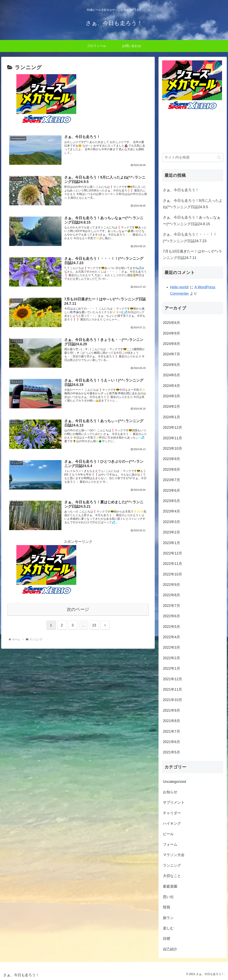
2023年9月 (171, 459)
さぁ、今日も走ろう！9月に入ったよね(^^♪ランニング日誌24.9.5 (193, 204)
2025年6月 (171, 323)
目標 (167, 939)
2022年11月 (172, 564)
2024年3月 (171, 396)
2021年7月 (171, 731)
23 (94, 626)
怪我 (167, 907)
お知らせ (170, 792)
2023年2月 (171, 532)
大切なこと (172, 876)
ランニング (172, 865)
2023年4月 (171, 511)
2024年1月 (171, 417)
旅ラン (168, 918)
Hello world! (179, 287)
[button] (219, 157)
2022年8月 (171, 595)
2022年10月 (172, 574)
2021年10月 (172, 700)
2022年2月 (171, 658)
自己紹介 (170, 949)
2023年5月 (171, 501)
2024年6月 (171, 365)
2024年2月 (171, 407)
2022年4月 (171, 637)
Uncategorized (174, 782)
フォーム (170, 844)
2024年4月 (171, 386)
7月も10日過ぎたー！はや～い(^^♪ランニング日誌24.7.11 (192, 255)
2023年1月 (171, 543)
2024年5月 (171, 375)
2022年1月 (171, 668)
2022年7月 (171, 606)
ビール (168, 834)
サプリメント (174, 802)
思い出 (168, 897)
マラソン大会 (174, 855)
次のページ (78, 610)
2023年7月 (171, 480)
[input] (193, 157)
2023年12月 (172, 428)
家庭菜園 (170, 886)
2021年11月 (172, 689)
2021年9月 (171, 710)
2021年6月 (171, 742)
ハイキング (172, 823)
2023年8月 (171, 470)
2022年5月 (171, 627)
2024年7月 (171, 354)
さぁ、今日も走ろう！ (181, 190)
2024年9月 (171, 333)
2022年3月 (171, 647)
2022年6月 (171, 616)
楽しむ (168, 928)
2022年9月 (171, 585)
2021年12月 (172, 679)
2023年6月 (171, 490)
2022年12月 (172, 553)
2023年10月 (172, 449)
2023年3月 (171, 522)
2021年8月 (171, 721)
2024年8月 (171, 344)
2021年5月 (171, 752)
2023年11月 (172, 438)
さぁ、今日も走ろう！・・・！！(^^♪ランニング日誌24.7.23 (190, 238)
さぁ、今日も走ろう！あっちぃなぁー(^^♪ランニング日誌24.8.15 (192, 221)
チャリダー (172, 813)
